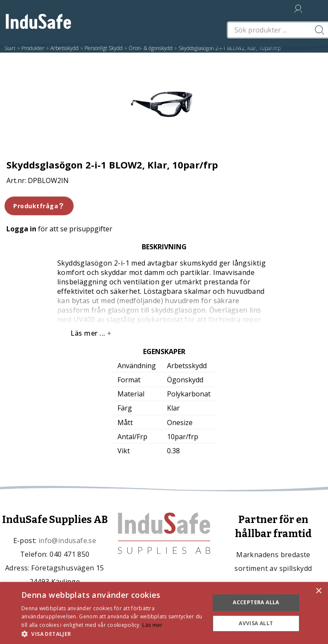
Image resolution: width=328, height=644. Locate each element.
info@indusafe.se (67, 541)
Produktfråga (39, 206)
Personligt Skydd (104, 48)
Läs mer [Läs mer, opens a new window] (152, 625)
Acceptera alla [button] (256, 602)
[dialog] (164, 613)
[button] (113, 634)
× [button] (318, 591)
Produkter (33, 48)
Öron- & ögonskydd (151, 48)
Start (10, 48)
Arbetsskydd (64, 48)
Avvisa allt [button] (256, 623)
